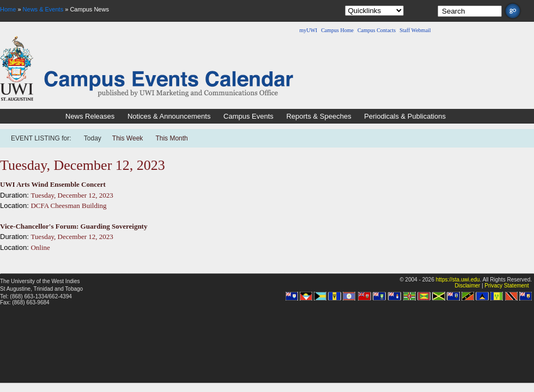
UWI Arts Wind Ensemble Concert (53, 184)
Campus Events (248, 116)
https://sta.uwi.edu (458, 280)
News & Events (43, 9)
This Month (171, 138)
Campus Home (337, 30)
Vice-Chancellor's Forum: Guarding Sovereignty (74, 226)
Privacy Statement (506, 286)
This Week (128, 138)
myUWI (308, 30)
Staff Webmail (415, 30)
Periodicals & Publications (405, 116)
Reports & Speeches (318, 116)
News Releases (90, 116)
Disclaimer (467, 286)
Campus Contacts (377, 30)
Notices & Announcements (169, 116)
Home (8, 9)
